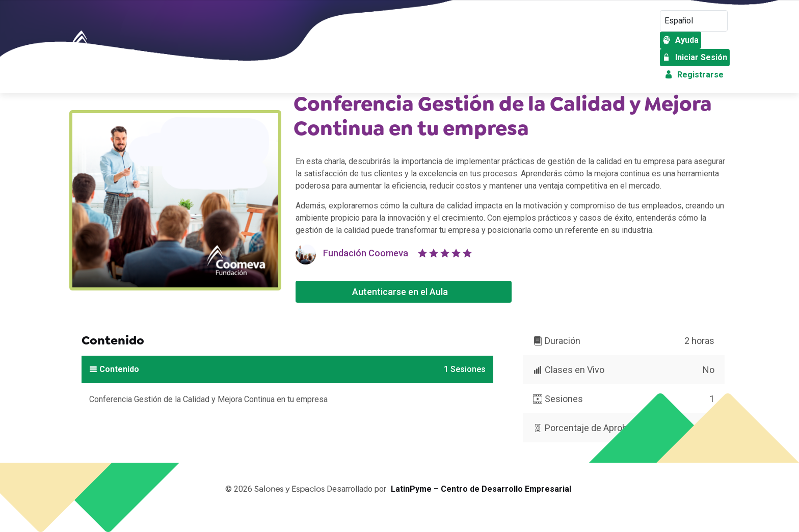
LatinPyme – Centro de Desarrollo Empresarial (481, 489)
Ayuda (681, 40)
